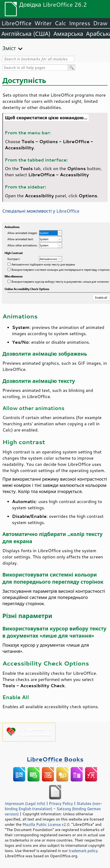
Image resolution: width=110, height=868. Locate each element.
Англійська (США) (26, 34)
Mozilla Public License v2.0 (46, 824)
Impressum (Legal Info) (25, 803)
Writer (43, 23)
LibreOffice (16, 23)
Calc (60, 23)
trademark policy (83, 851)
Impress (80, 23)
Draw (100, 23)
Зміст (9, 48)
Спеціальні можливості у (41, 211)
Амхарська (68, 34)
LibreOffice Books (55, 759)
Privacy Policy (61, 803)
